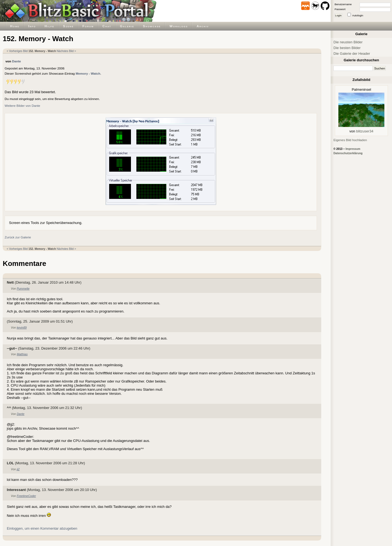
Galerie (127, 26)
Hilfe (50, 26)
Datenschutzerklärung (348, 153)
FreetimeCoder (26, 496)
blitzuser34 (365, 131)
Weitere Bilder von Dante (22, 106)
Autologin (358, 15)
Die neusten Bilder (348, 42)
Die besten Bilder (347, 48)
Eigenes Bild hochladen (350, 140)
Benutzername (343, 4)
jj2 (18, 469)
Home (15, 26)
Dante (16, 61)
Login (338, 15)
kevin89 (22, 327)
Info (32, 26)
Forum (88, 26)
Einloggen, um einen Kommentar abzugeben (42, 528)
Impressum (353, 149)
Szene (68, 26)
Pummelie (23, 289)
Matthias (22, 354)
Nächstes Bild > (66, 51)
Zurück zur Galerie (18, 237)
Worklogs (179, 26)
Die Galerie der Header (352, 54)
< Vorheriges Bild (17, 51)
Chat (107, 26)
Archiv (203, 26)
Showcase (152, 26)
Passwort (340, 9)
